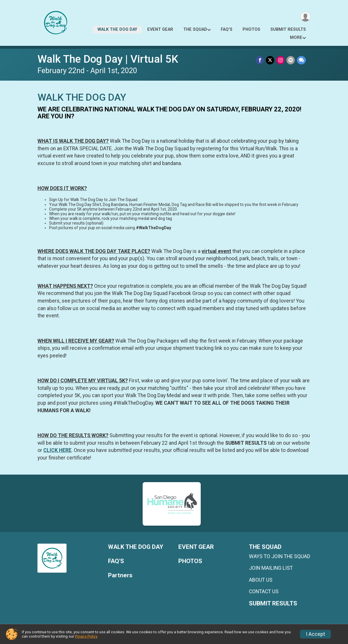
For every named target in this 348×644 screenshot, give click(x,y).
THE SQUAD (195, 29)
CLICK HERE (57, 450)
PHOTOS (251, 29)
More (296, 38)
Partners (120, 575)
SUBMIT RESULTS (288, 29)
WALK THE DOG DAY (117, 29)
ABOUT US (261, 580)
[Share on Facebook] (260, 60)
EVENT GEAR (160, 29)
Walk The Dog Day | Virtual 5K (108, 59)
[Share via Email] (291, 60)
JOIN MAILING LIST (271, 568)
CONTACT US (264, 591)
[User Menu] (305, 17)
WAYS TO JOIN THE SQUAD (280, 556)
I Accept (315, 634)
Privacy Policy (86, 636)
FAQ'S (227, 29)
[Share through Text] (301, 60)
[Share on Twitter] (271, 60)
